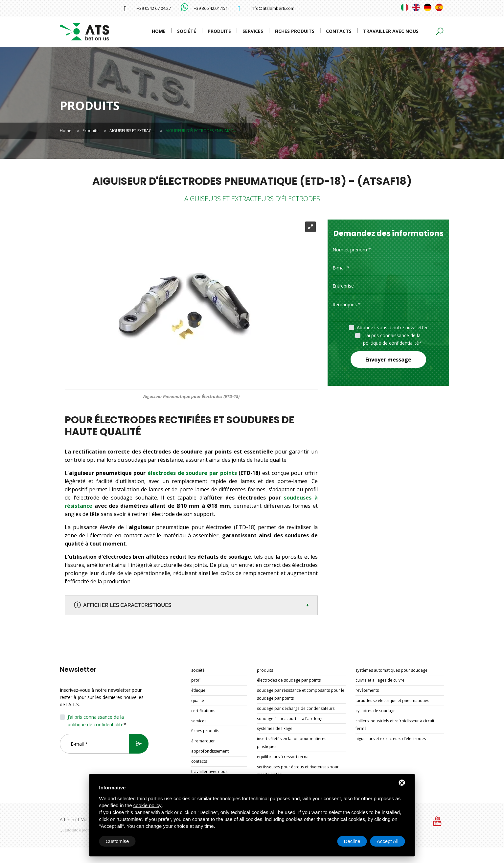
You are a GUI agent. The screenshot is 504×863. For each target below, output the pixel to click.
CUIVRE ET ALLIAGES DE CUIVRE (380, 680)
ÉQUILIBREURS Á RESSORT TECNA (283, 757)
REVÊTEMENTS (367, 690)
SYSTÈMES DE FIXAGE (275, 728)
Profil (196, 680)
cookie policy (148, 805)
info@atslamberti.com (273, 8)
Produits (219, 31)
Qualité (198, 700)
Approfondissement (210, 751)
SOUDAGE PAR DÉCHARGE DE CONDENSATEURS (296, 708)
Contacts (339, 31)
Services (253, 31)
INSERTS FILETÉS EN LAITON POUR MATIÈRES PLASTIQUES (292, 743)
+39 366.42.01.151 (211, 8)
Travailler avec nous (391, 31)
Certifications (203, 711)
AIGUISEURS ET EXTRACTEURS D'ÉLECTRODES (391, 739)
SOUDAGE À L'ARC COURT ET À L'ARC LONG (290, 719)
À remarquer (203, 741)
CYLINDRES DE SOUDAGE (376, 711)
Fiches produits (295, 31)
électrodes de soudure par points (192, 473)
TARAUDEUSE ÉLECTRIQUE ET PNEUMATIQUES (392, 700)
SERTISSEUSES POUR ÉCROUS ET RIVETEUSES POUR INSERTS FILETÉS (298, 771)
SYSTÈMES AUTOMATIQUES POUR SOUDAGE (391, 670)
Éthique (198, 690)
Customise (117, 841)
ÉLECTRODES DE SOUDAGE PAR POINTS (289, 680)
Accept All (388, 841)
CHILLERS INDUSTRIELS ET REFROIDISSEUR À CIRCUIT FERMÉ (395, 725)
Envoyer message (388, 360)
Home (159, 31)
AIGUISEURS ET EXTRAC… (132, 131)
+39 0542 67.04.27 (154, 8)
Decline (352, 841)
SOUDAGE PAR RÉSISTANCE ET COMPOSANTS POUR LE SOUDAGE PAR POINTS (301, 694)
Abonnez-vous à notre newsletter (392, 327)
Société (187, 31)
